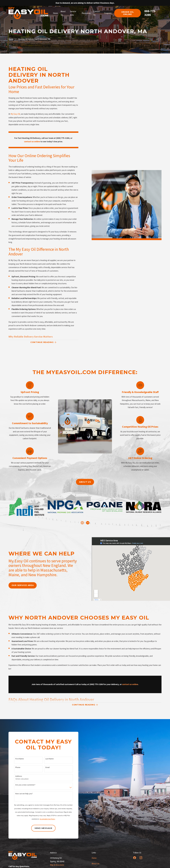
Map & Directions (57, 865)
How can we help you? (21, 794)
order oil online (128, 13)
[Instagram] (141, 858)
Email (44, 767)
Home (94, 858)
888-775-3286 (150, 13)
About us (85, 482)
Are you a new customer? (22, 785)
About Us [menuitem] (63, 13)
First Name (16, 759)
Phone (14, 767)
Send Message (40, 828)
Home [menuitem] (55, 13)
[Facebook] (135, 858)
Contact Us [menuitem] (97, 13)
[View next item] (88, 523)
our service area (19, 585)
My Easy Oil (15, 114)
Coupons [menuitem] (108, 13)
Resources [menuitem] (86, 13)
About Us (95, 864)
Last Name (46, 759)
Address (15, 776)
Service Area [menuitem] (73, 13)
